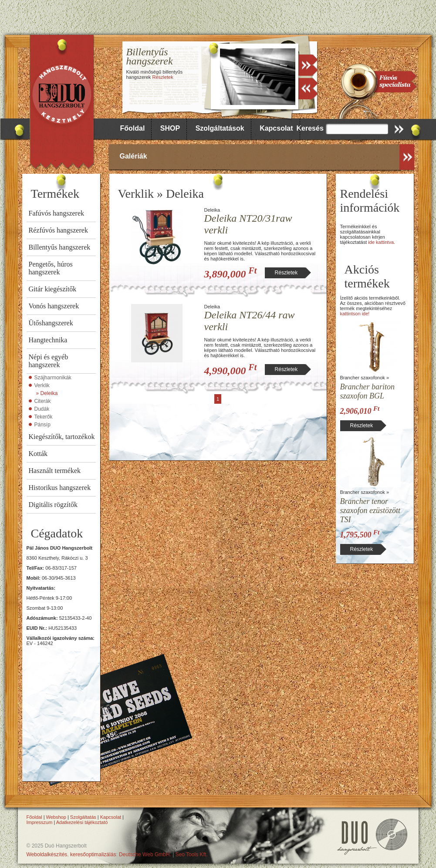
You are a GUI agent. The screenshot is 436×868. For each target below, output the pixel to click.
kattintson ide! (355, 314)
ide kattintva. (382, 242)
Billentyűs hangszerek (60, 247)
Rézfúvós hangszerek (58, 230)
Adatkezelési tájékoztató (82, 822)
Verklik (42, 385)
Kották (38, 454)
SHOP (170, 128)
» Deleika (47, 393)
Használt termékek (55, 471)
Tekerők (44, 417)
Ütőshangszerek (51, 323)
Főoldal (133, 128)
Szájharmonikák (53, 378)
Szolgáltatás (83, 817)
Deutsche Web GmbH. (145, 854)
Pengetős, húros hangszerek (51, 268)
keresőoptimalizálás (93, 854)
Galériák (134, 156)
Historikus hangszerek (60, 488)
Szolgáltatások (220, 128)
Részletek (162, 77)
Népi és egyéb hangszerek (49, 361)
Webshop (56, 817)
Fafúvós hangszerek (57, 213)
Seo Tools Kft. (192, 854)
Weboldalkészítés (47, 854)
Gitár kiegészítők (53, 289)
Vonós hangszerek (54, 306)
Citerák (43, 401)
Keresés (310, 128)
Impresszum (40, 822)
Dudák (42, 409)
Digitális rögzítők (53, 505)
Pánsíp (42, 425)
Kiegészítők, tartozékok (62, 437)
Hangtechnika (48, 340)
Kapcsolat (276, 128)
